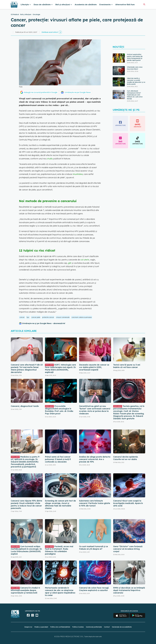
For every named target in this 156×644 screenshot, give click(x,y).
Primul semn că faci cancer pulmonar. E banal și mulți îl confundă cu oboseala (58, 459)
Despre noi (28, 627)
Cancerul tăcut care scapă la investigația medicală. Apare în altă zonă (128, 503)
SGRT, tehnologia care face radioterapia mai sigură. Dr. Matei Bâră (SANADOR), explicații (60, 368)
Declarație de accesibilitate (122, 627)
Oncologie (36, 14)
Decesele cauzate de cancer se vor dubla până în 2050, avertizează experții (94, 367)
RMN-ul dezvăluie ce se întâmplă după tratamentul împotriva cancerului (129, 590)
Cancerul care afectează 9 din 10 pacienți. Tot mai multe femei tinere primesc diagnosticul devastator (27, 368)
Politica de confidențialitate (60, 627)
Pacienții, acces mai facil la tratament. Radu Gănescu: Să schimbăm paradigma (59, 550)
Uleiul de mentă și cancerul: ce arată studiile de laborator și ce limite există (136, 81)
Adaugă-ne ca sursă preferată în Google (41, 92)
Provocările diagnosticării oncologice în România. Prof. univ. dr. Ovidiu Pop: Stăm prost (59, 410)
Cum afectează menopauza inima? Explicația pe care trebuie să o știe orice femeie (135, 95)
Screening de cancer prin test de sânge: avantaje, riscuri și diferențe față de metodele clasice (60, 504)
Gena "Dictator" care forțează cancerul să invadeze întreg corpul (128, 549)
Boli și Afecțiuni (26, 14)
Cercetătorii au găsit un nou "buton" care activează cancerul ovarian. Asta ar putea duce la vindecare (95, 410)
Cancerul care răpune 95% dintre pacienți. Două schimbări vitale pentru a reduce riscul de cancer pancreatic (26, 504)
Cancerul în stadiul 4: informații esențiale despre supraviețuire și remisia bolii (25, 590)
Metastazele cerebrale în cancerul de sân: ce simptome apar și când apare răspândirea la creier (60, 592)
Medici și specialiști (41, 627)
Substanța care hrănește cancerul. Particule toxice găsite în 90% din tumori (95, 503)
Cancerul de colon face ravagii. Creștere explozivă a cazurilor (94, 589)
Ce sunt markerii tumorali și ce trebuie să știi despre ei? (93, 548)
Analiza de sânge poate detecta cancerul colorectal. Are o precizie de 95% (95, 459)
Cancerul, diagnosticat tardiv (25, 406)
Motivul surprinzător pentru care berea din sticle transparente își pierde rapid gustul (135, 57)
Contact (107, 627)
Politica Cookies (78, 627)
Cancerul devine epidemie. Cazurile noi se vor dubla (126, 458)
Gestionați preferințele (94, 627)
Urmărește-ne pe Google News (78, 92)
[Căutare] (144, 4)
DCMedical (15, 14)
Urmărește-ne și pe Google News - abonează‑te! (44, 323)
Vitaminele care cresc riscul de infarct (135, 68)
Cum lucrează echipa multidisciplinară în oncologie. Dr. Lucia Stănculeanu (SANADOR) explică (26, 550)
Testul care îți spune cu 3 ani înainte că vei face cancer (127, 366)
